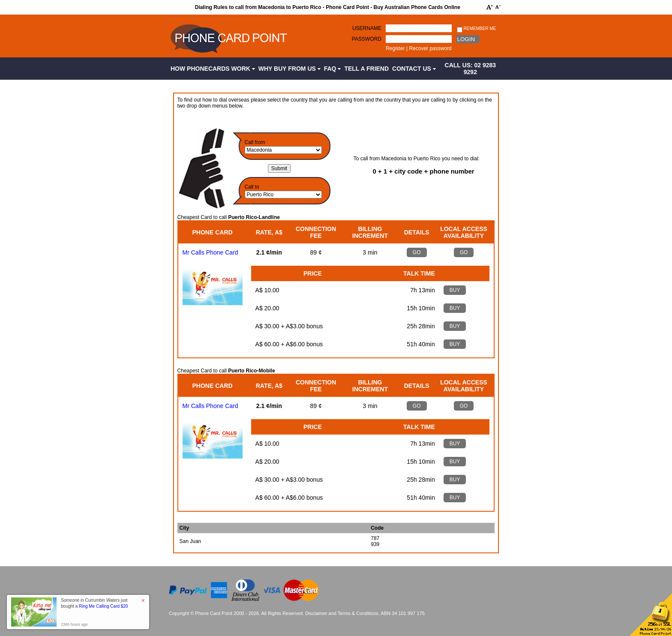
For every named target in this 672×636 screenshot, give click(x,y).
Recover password (430, 48)
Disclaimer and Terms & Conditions (342, 613)
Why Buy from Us (289, 69)
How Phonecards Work (213, 69)
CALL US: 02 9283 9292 (471, 69)
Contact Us (414, 69)
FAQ (333, 69)
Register (395, 48)
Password (367, 39)
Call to (252, 187)
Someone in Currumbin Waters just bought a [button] (94, 603)
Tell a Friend (366, 69)
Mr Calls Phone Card (210, 252)
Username (367, 28)
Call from (255, 142)
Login (466, 39)
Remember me (476, 29)
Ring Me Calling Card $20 (103, 606)
